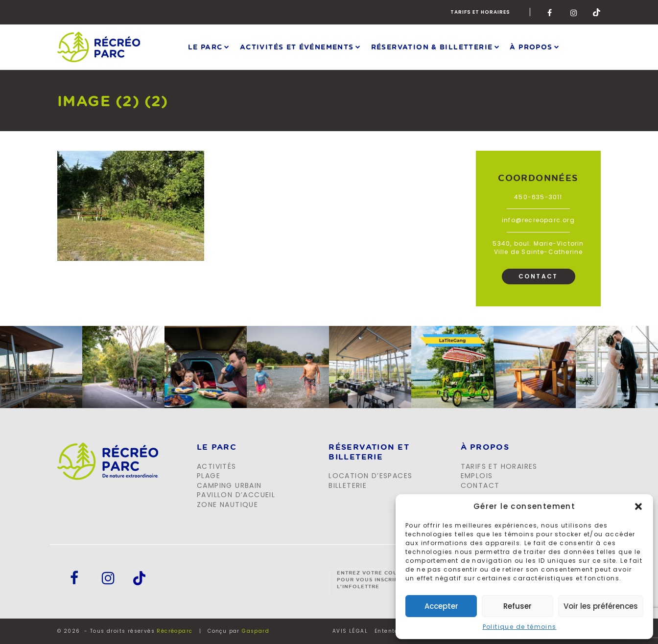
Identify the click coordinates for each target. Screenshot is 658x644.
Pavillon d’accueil (236, 495)
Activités (217, 466)
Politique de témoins (520, 627)
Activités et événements (297, 47)
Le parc (205, 47)
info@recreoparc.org (538, 220)
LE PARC (217, 447)
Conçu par (238, 631)
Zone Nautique (227, 505)
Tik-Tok (597, 12)
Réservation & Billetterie (432, 47)
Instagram (574, 12)
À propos (531, 47)
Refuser (517, 606)
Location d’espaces (370, 476)
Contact (538, 276)
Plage (209, 476)
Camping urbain (229, 485)
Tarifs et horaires (480, 12)
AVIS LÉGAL (350, 631)
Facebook (551, 12)
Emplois (477, 476)
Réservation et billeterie (369, 452)
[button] (638, 506)
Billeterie (348, 485)
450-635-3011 (538, 197)
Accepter (441, 606)
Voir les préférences (601, 606)
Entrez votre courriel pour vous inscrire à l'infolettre (376, 579)
